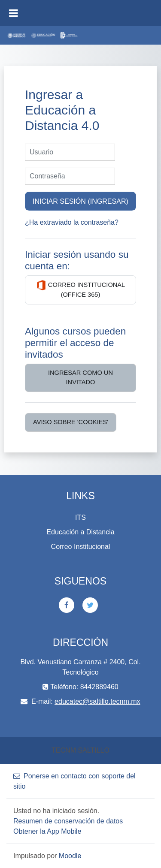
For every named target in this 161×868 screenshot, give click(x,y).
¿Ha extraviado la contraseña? (72, 222)
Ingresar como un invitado (80, 377)
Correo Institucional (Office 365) (80, 289)
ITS (80, 517)
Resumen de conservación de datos (68, 821)
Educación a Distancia (80, 532)
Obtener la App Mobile (47, 831)
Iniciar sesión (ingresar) (80, 201)
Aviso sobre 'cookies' (71, 422)
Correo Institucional (81, 547)
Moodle (70, 856)
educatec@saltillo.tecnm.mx (97, 701)
